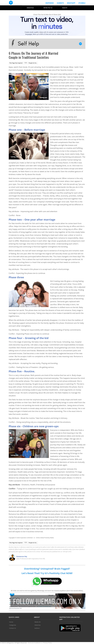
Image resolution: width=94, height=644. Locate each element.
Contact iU (13, 628)
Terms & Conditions (34, 643)
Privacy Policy (47, 643)
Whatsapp (71, 3)
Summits (60, 3)
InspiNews (50, 3)
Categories (13, 625)
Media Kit (38, 622)
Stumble (82, 3)
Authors (37, 628)
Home (11, 622)
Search (65, 8)
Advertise (30, 8)
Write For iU (48, 8)
